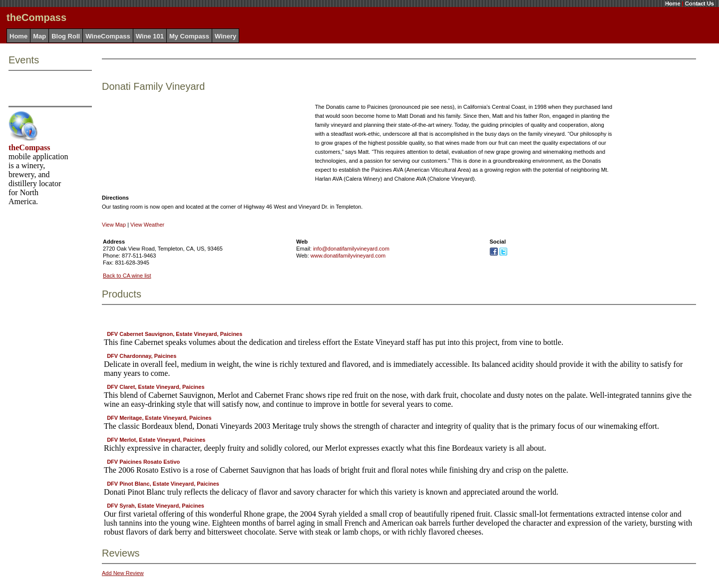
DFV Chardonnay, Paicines (142, 356)
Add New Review (123, 573)
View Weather (147, 225)
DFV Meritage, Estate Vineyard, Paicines (159, 418)
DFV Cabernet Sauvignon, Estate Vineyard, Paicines (175, 334)
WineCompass (108, 36)
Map (39, 36)
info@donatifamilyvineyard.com (351, 249)
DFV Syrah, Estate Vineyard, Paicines (156, 506)
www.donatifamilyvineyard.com (348, 256)
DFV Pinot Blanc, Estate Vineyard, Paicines (163, 484)
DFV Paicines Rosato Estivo (143, 462)
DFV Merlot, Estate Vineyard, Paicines (156, 440)
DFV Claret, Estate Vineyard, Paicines (156, 387)
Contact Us (700, 3)
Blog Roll (66, 36)
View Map (114, 225)
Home (673, 3)
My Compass (189, 36)
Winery (225, 36)
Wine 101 (150, 36)
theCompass (29, 147)
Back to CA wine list (127, 276)
